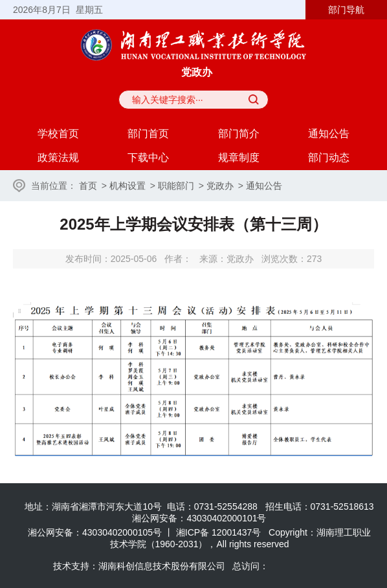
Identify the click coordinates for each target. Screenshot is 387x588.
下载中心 (148, 158)
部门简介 (239, 134)
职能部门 (176, 186)
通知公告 (329, 134)
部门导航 (346, 10)
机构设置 (127, 186)
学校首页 (58, 134)
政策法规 (58, 158)
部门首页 (148, 134)
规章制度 (239, 158)
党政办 (220, 186)
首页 (88, 186)
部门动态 (329, 158)
